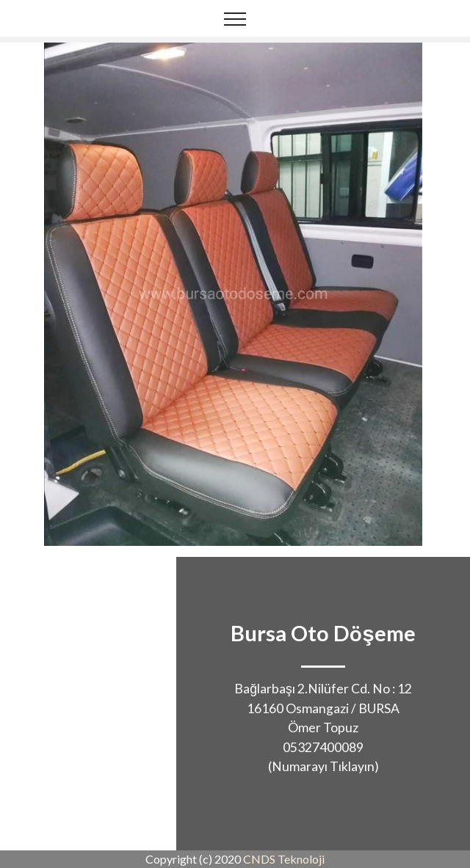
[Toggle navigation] (235, 18)
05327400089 (323, 747)
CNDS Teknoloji (284, 859)
